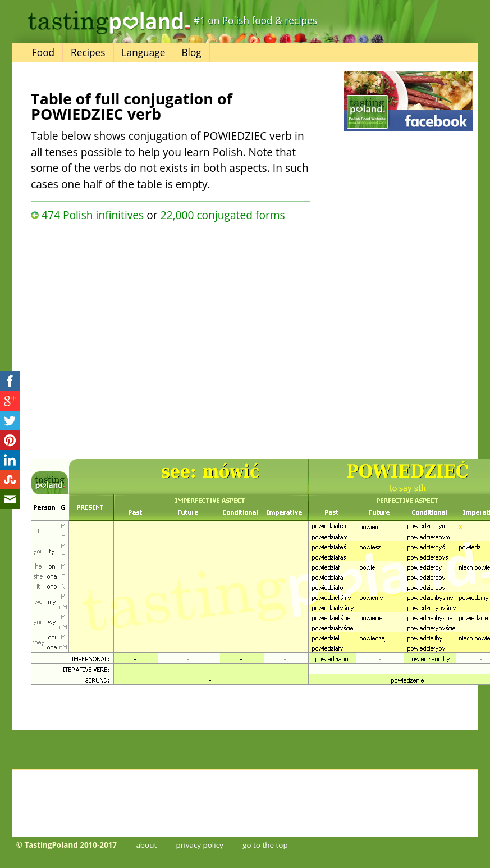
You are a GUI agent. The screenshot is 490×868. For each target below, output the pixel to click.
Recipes (88, 53)
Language (144, 53)
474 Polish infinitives (93, 215)
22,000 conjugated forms (223, 215)
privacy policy (200, 845)
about (146, 845)
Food (43, 53)
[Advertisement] (123, 337)
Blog (191, 53)
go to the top (265, 845)
